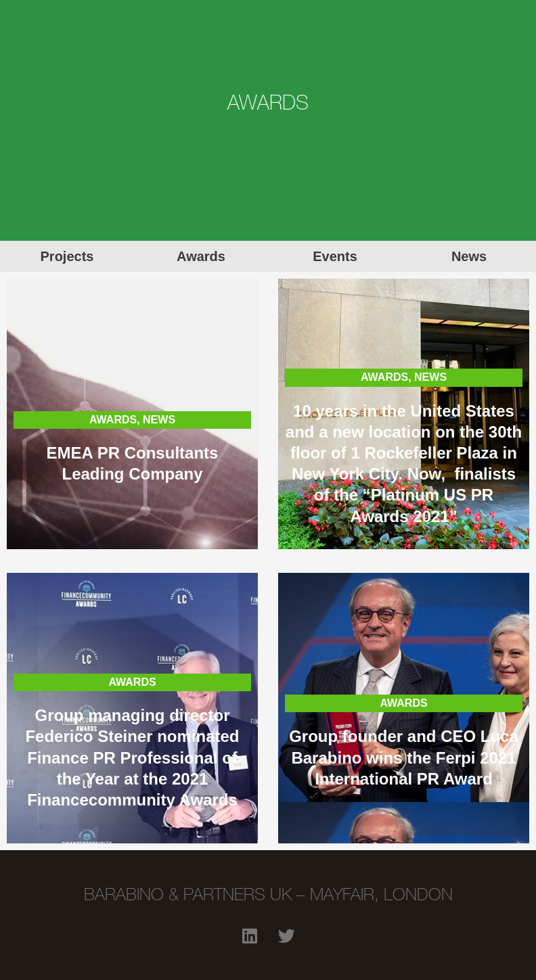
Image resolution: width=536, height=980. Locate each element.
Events (335, 256)
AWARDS (113, 420)
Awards (201, 256)
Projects (67, 256)
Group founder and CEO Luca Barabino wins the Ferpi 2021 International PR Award (404, 757)
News (469, 256)
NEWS (159, 420)
